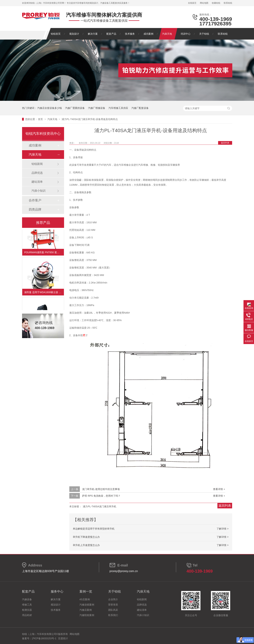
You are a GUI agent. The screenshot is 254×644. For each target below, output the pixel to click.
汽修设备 (27, 599)
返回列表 (225, 143)
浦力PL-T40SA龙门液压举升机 (100, 506)
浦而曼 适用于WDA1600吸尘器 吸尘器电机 (44, 293)
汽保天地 (167, 34)
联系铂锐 (228, 3)
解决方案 (93, 34)
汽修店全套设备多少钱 (50, 108)
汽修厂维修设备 (97, 108)
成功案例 (148, 34)
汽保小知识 (39, 191)
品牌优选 (37, 173)
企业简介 (113, 599)
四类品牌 (35, 209)
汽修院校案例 (87, 615)
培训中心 (186, 34)
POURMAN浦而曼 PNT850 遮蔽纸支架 (44, 253)
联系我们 (113, 615)
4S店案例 (85, 599)
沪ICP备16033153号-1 (44, 638)
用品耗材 (27, 615)
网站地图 (204, 3)
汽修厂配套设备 (140, 108)
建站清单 (37, 182)
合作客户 (35, 200)
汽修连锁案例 (87, 605)
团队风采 (113, 610)
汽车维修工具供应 (118, 108)
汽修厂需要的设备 (75, 108)
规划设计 (74, 34)
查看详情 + (219, 489)
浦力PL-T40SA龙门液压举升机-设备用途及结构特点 (90, 119)
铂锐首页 (56, 34)
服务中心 (57, 591)
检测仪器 (27, 610)
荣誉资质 (113, 605)
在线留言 (192, 3)
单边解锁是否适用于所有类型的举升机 (94, 529)
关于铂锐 (204, 34)
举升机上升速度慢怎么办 (86, 545)
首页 (41, 119)
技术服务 (130, 34)
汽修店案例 (86, 610)
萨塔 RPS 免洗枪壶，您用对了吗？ (101, 496)
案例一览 (86, 591)
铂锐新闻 (37, 164)
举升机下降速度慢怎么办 (86, 537)
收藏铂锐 (216, 3)
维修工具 (27, 605)
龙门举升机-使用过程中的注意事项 (101, 489)
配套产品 (111, 34)
